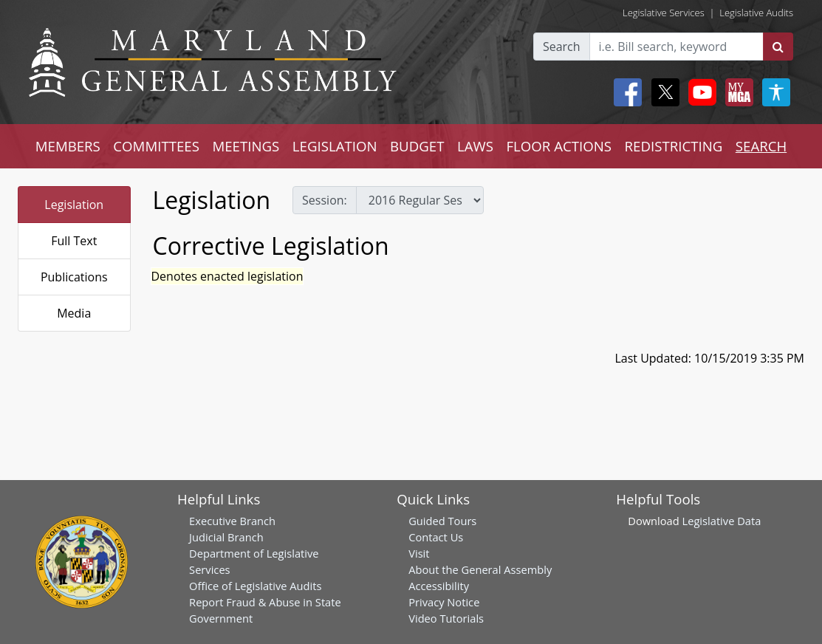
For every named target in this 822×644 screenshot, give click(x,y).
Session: (325, 200)
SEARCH (761, 146)
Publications (74, 277)
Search (562, 47)
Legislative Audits (756, 13)
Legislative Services (664, 13)
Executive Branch (232, 521)
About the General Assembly (480, 569)
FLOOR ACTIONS (559, 146)
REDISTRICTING (674, 146)
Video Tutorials (446, 618)
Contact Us (436, 537)
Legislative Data (722, 521)
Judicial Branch (226, 537)
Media (74, 313)
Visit (419, 553)
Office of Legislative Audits (255, 586)
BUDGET (417, 146)
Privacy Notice (444, 602)
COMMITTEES (156, 146)
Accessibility (439, 586)
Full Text (74, 241)
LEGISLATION (335, 146)
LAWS (475, 146)
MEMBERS (68, 146)
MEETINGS (246, 146)
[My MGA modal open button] (736, 92)
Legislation (74, 205)
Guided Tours (442, 521)
